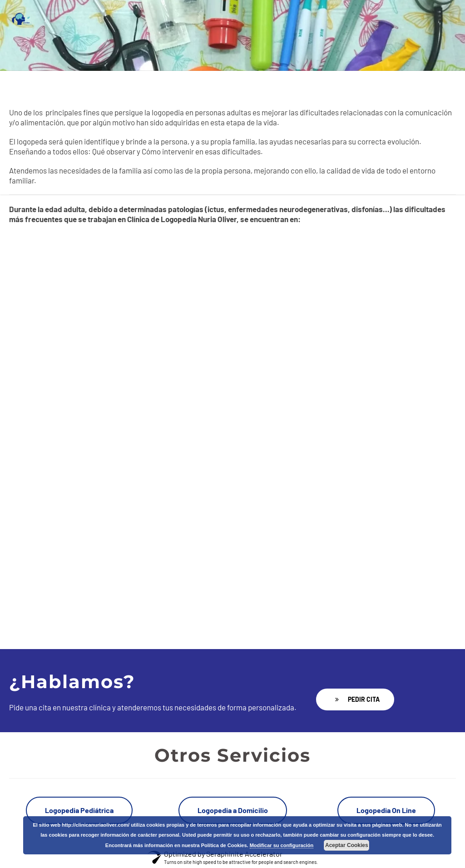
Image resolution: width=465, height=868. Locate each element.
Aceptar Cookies (347, 845)
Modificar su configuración (282, 845)
